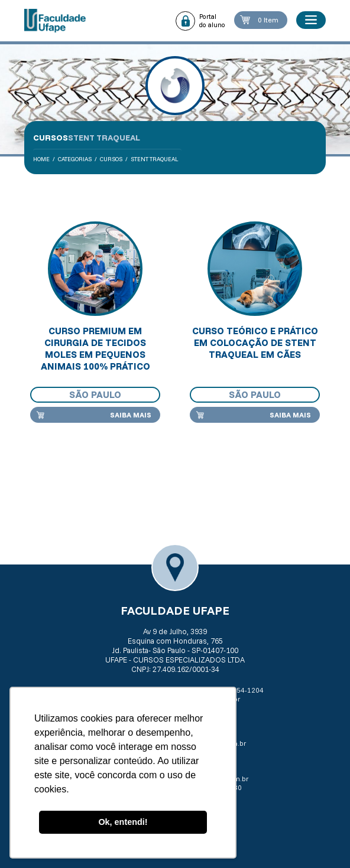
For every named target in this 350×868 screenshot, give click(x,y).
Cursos (111, 159)
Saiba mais (131, 415)
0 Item (268, 20)
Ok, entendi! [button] (123, 822)
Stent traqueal (155, 159)
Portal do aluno (212, 21)
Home (41, 159)
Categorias (75, 159)
